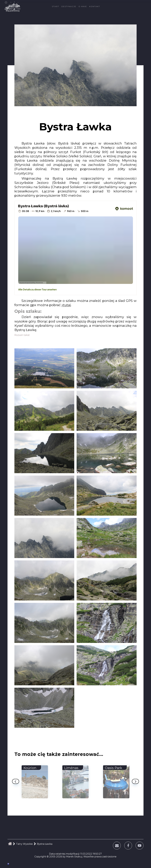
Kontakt (95, 6)
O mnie (83, 6)
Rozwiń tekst (22, 335)
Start (56, 6)
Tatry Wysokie (24, 844)
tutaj (67, 305)
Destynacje (69, 6)
